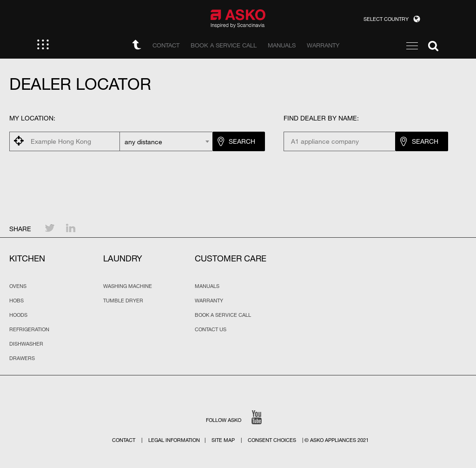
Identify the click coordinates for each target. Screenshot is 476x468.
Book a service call (223, 315)
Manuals (207, 286)
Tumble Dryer (123, 301)
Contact (124, 440)
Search (242, 141)
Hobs (17, 301)
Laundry (123, 258)
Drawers (22, 358)
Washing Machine (128, 286)
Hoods (18, 315)
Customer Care (231, 258)
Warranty (209, 301)
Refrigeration (29, 329)
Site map (223, 440)
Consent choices (272, 440)
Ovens (18, 286)
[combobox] (166, 141)
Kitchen (27, 258)
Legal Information (174, 440)
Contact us (211, 329)
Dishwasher (26, 344)
